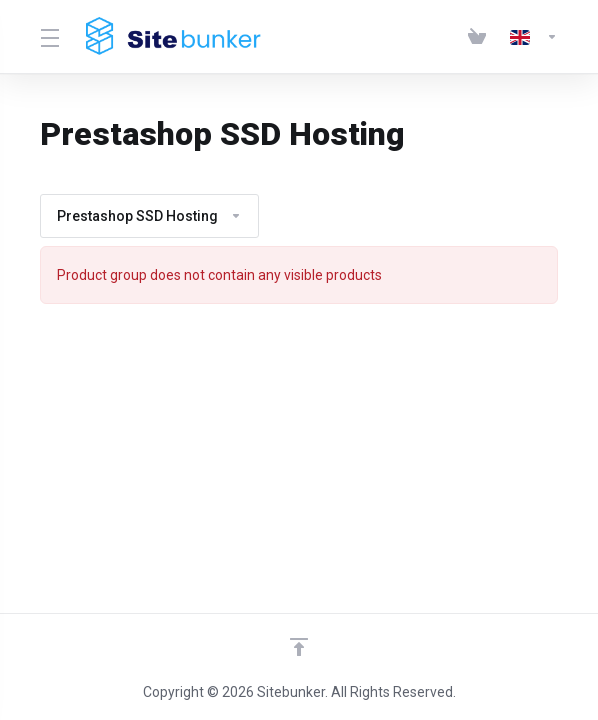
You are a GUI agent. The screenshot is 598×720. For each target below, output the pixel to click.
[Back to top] (299, 647)
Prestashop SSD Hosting (149, 216)
